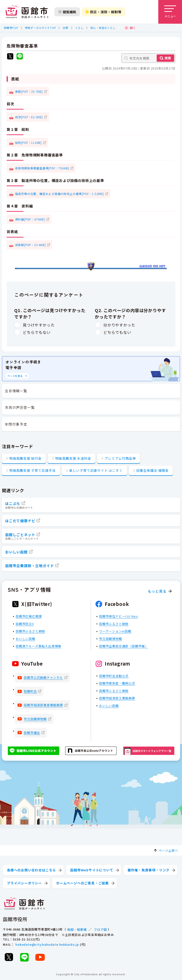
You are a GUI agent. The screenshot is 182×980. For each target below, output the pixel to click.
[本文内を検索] (148, 58)
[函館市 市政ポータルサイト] (27, 12)
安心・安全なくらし (103, 28)
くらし (79, 28)
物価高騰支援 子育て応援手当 (32, 470)
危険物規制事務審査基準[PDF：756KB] (42, 168)
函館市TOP (11, 28)
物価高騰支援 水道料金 (73, 458)
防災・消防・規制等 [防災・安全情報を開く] (104, 12)
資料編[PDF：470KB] (30, 219)
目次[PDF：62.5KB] (29, 117)
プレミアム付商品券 (120, 458)
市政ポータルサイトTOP (40, 28)
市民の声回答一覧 (20, 407)
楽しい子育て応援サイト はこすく (96, 470)
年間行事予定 (16, 424)
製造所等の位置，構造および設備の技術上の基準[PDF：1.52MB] (59, 194)
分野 (65, 28)
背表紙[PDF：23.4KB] (30, 245)
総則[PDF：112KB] (28, 143)
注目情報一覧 (16, 391)
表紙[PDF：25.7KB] (29, 91)
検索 (168, 58)
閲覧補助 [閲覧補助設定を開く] (67, 12)
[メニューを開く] (170, 12)
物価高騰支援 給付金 (25, 458)
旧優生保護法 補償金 (152, 470)
